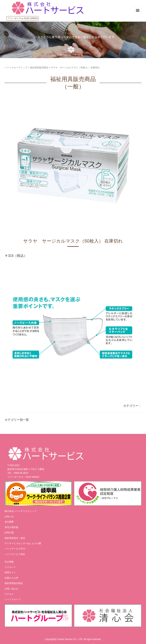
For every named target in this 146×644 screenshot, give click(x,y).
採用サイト (10, 572)
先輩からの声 (11, 578)
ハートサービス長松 (15, 554)
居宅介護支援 (11, 527)
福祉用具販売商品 (39, 68)
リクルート (10, 567)
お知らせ (9, 516)
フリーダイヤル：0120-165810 (23, 477)
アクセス (9, 594)
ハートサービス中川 (15, 549)
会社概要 (9, 522)
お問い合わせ (11, 589)
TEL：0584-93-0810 (18, 473)
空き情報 (9, 562)
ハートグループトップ (16, 68)
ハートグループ (13, 599)
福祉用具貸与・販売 (15, 538)
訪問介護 (9, 533)
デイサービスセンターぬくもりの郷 (23, 543)
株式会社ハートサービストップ (21, 511)
